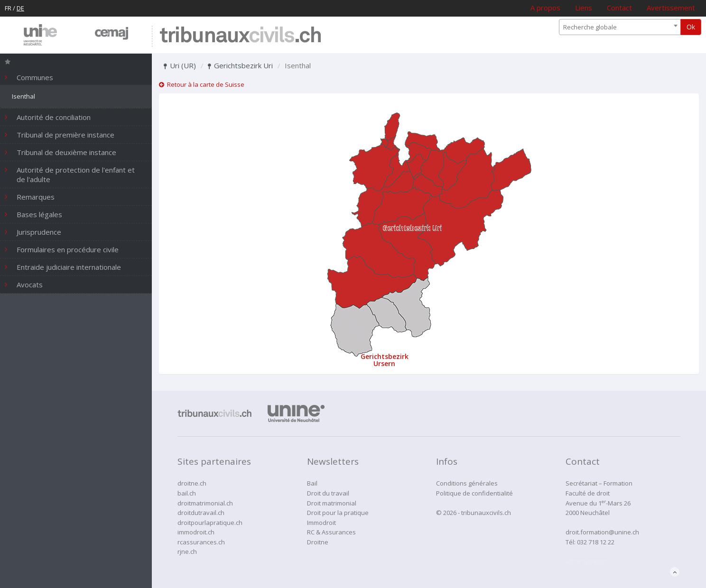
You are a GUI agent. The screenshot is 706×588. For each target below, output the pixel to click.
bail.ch (187, 493)
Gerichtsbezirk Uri (240, 65)
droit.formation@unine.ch (602, 532)
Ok (691, 27)
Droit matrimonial (332, 503)
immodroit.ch (196, 532)
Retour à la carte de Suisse (202, 84)
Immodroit (321, 523)
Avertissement (671, 8)
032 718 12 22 (596, 542)
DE (20, 8)
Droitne (318, 542)
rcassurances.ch (201, 542)
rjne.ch (187, 551)
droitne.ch (192, 483)
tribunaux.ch (240, 36)
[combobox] (620, 27)
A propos (545, 8)
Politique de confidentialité (474, 493)
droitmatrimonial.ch (205, 503)
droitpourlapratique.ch (210, 523)
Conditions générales (467, 483)
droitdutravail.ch (201, 513)
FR (8, 8)
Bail (312, 483)
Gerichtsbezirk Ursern (385, 360)
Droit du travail (328, 493)
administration (586, 561)
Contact (619, 8)
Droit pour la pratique (338, 513)
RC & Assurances (331, 532)
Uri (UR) (180, 65)
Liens (584, 8)
